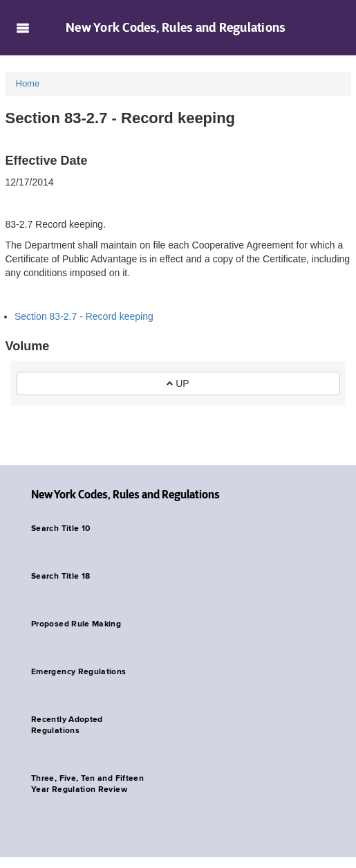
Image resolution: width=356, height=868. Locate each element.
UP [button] (178, 383)
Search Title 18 (60, 577)
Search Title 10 (60, 529)
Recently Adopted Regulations (67, 725)
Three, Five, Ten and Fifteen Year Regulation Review (87, 784)
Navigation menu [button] (22, 28)
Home (28, 83)
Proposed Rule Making (76, 624)
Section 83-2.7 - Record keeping (84, 316)
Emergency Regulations (79, 672)
